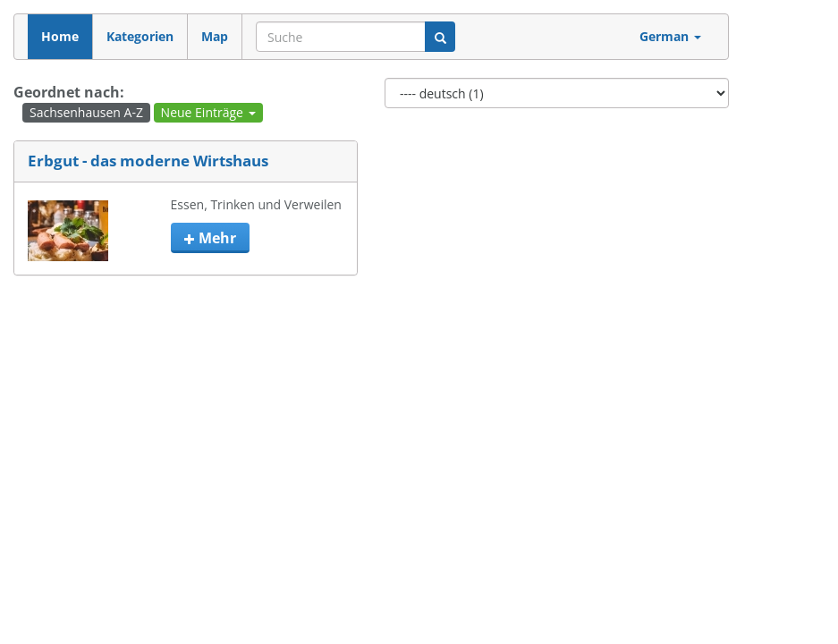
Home (60, 36)
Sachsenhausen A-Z (86, 112)
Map (215, 36)
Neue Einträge (208, 112)
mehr (210, 238)
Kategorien (140, 36)
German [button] (670, 36)
